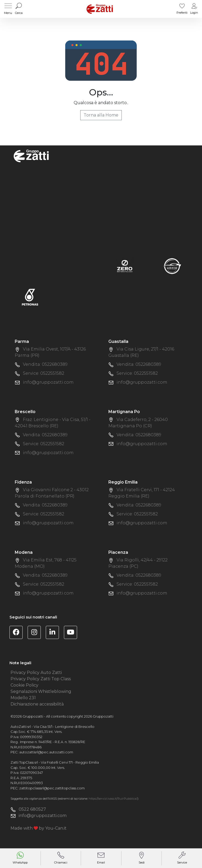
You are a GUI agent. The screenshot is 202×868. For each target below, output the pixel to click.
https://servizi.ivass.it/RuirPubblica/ (113, 799)
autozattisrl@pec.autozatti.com (46, 752)
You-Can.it (56, 828)
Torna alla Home (101, 115)
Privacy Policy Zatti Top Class (41, 679)
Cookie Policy (24, 685)
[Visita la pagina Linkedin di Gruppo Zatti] (54, 633)
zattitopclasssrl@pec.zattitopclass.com (52, 788)
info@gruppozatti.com (48, 382)
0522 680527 (32, 809)
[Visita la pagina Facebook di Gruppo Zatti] (18, 633)
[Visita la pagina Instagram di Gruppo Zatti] (36, 633)
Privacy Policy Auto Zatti (36, 672)
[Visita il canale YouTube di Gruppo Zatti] (72, 633)
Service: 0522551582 (44, 373)
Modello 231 (23, 698)
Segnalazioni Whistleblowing (41, 691)
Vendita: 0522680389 (45, 364)
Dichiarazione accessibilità (37, 704)
